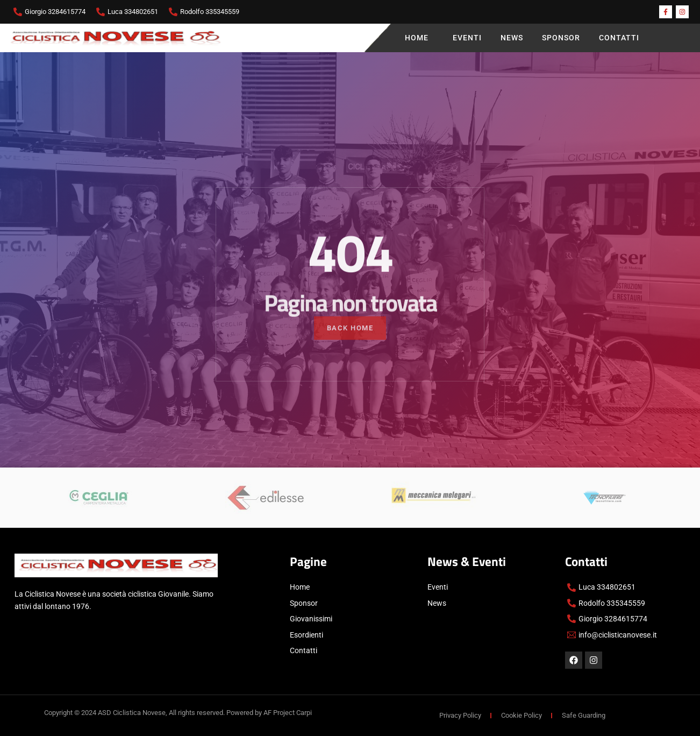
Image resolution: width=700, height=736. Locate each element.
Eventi (467, 38)
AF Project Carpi (288, 713)
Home (419, 38)
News (512, 38)
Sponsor (561, 38)
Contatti (619, 38)
